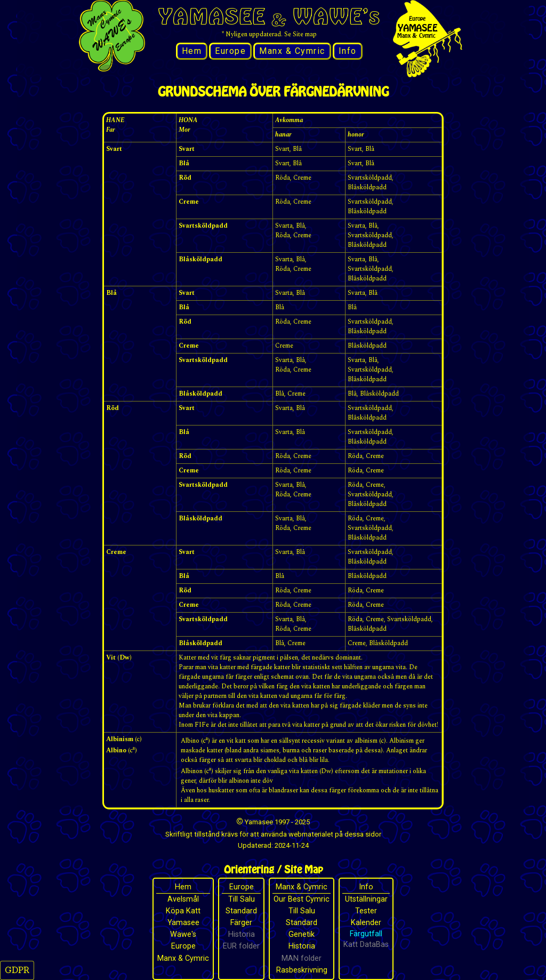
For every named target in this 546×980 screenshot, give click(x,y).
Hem (192, 51)
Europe (230, 51)
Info (348, 51)
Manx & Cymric (292, 51)
